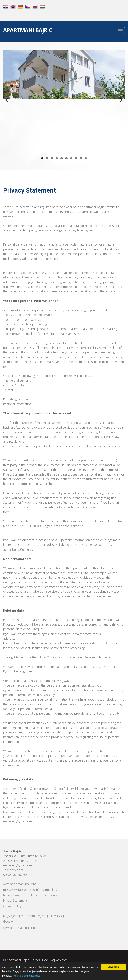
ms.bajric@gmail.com (18, 865)
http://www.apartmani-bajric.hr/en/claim (38, 512)
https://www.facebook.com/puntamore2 (30, 895)
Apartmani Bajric (28, 31)
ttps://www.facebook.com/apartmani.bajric (32, 890)
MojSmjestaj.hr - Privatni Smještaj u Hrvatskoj (33, 916)
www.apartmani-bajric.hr (20, 884)
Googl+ (8, 921)
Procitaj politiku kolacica (27, 976)
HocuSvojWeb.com (55, 960)
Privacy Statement (15, 900)
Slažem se (113, 967)
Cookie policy (12, 906)
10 (86, 158)
